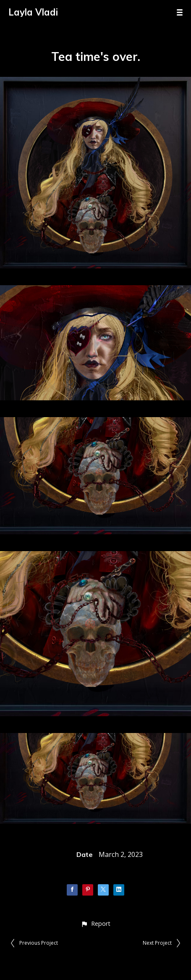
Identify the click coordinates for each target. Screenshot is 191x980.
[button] (95, 924)
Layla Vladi (33, 12)
